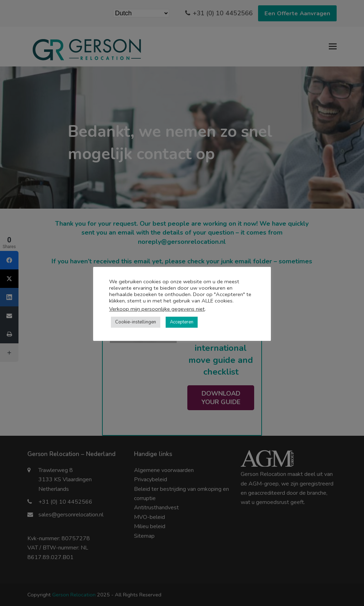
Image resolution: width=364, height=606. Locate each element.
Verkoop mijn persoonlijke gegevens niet (157, 309)
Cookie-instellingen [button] (136, 322)
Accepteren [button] (182, 322)
